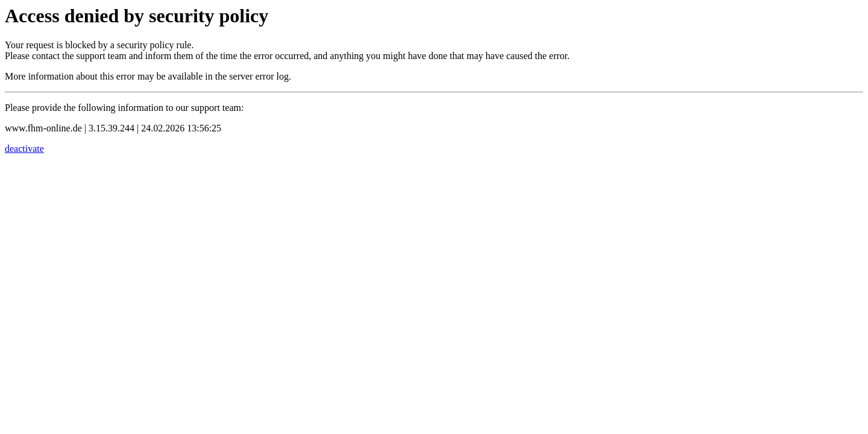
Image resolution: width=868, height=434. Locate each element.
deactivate (24, 149)
